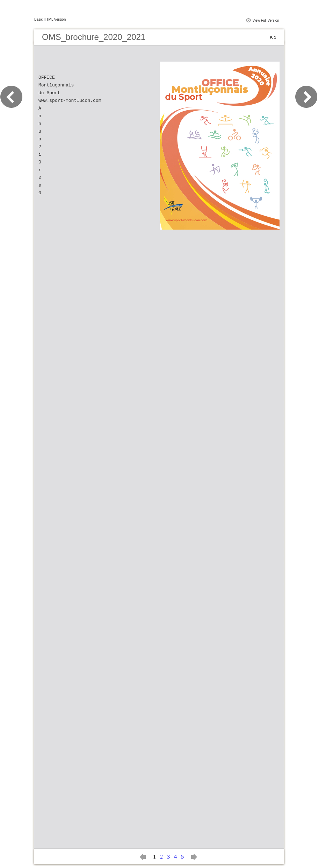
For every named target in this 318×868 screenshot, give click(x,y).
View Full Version (266, 20)
